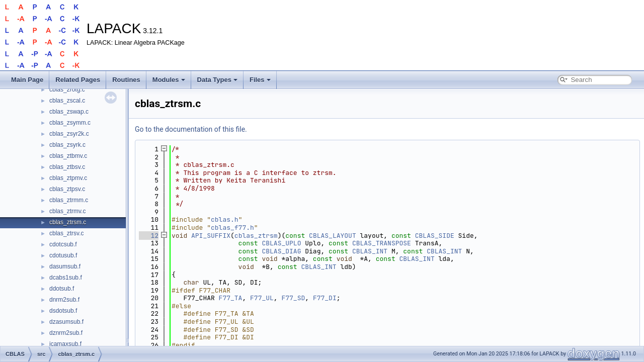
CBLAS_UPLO (281, 243)
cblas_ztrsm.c (68, 222)
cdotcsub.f (63, 244)
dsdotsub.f (63, 311)
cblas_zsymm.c (70, 123)
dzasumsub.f (66, 322)
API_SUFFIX (211, 236)
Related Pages (78, 80)
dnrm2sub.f (64, 300)
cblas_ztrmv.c (67, 211)
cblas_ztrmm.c (69, 200)
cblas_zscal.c (67, 101)
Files (260, 80)
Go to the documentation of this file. (191, 129)
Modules (169, 80)
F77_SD (293, 298)
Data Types (217, 80)
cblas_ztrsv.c (66, 233)
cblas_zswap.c (69, 112)
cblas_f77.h (232, 228)
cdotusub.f (63, 255)
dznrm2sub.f (66, 333)
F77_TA (231, 298)
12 (149, 236)
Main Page (27, 80)
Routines (126, 80)
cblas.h (225, 219)
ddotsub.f (62, 289)
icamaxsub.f (65, 344)
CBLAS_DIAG (281, 251)
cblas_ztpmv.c (68, 178)
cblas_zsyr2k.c (69, 134)
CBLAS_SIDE (435, 236)
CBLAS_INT (370, 251)
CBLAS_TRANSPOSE (382, 243)
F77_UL (262, 298)
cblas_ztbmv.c (68, 156)
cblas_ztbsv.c (67, 167)
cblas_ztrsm (256, 236)
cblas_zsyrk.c (67, 145)
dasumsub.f (65, 266)
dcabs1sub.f (66, 278)
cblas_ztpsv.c (67, 189)
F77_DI (325, 298)
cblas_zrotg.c (67, 89)
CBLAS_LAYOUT (333, 236)
